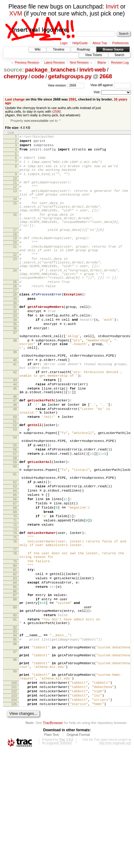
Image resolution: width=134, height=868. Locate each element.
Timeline (58, 49)
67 (15, 579)
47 (15, 455)
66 (15, 574)
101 (14, 799)
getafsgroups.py (70, 76)
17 (15, 250)
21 (15, 269)
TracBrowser (53, 839)
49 (15, 465)
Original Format (78, 851)
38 (15, 382)
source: (14, 70)
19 (15, 259)
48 (15, 460)
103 (14, 810)
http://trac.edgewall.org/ (115, 860)
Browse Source (113, 49)
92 (15, 728)
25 (15, 313)
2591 (72, 99)
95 (15, 741)
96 (15, 746)
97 (15, 756)
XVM (16, 13)
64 (15, 563)
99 (15, 780)
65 (15, 569)
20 (15, 264)
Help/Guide (80, 43)
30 (15, 337)
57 (15, 519)
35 (15, 362)
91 (15, 718)
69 (15, 589)
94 (15, 736)
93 (15, 732)
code (38, 76)
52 (15, 484)
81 (15, 658)
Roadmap (83, 49)
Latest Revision (54, 63)
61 (15, 543)
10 (15, 187)
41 (15, 411)
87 (15, 688)
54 (15, 499)
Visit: (97, 92)
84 (15, 674)
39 (15, 397)
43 (15, 431)
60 (15, 534)
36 (15, 367)
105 (14, 820)
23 (15, 284)
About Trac (100, 43)
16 (15, 231)
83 (15, 669)
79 (15, 648)
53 (15, 489)
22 (15, 279)
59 (15, 528)
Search (119, 55)
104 (14, 815)
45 (15, 441)
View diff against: (111, 85)
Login (64, 43)
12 (15, 196)
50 (15, 475)
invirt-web (92, 70)
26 (15, 318)
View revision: (57, 85)
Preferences (121, 43)
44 (15, 436)
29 (15, 332)
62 (15, 553)
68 (15, 584)
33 (15, 352)
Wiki (38, 49)
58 (15, 524)
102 (14, 804)
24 (15, 298)
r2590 (56, 111)
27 (15, 323)
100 (14, 794)
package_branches (50, 70)
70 (15, 595)
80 (15, 653)
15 (15, 217)
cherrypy (16, 76)
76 (15, 624)
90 (15, 713)
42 (15, 421)
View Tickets (94, 55)
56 (15, 514)
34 (15, 357)
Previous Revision (27, 63)
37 (15, 372)
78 (15, 638)
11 (15, 191)
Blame (102, 63)
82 (15, 663)
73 (15, 610)
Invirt (112, 6)
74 (15, 614)
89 (15, 703)
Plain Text (52, 851)
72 (15, 605)
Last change (15, 99)
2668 (106, 76)
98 (15, 765)
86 (15, 684)
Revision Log (120, 63)
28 (15, 327)
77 (15, 634)
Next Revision (79, 63)
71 (15, 600)
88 (15, 693)
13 (15, 202)
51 (15, 480)
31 (15, 341)
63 (15, 558)
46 (15, 451)
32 (15, 347)
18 (15, 255)
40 (15, 406)
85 (15, 679)
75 (15, 619)
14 (15, 211)
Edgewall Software (59, 860)
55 (15, 509)
